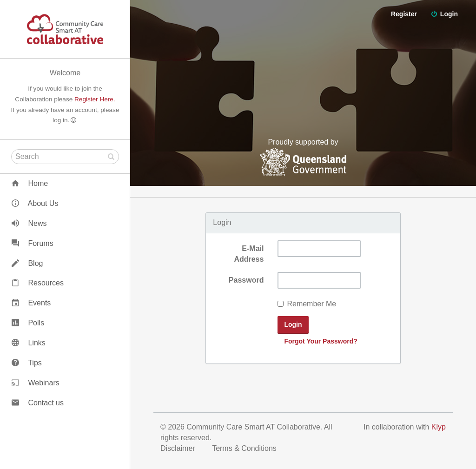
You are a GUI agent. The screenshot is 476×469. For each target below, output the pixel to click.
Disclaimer (179, 448)
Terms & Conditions (245, 448)
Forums (33, 243)
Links (29, 343)
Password (246, 280)
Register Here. (95, 99)
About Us (35, 203)
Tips (27, 363)
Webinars (36, 383)
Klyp (439, 427)
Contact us (38, 403)
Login (444, 14)
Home (30, 183)
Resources (38, 283)
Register (445, 42)
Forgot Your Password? (321, 341)
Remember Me (307, 304)
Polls (28, 323)
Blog (27, 263)
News (29, 223)
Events (31, 303)
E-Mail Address (249, 254)
